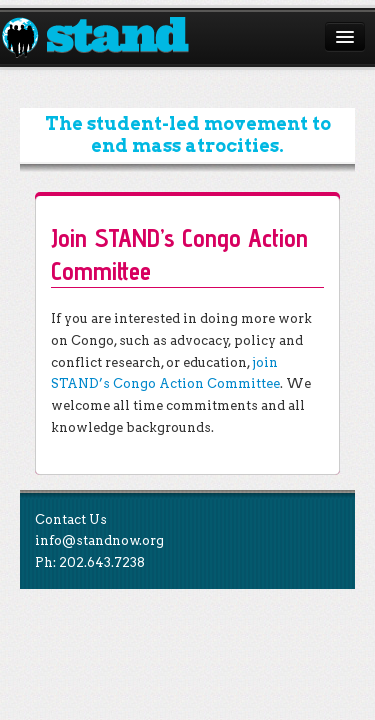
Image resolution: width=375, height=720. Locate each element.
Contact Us (71, 519)
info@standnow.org (99, 540)
